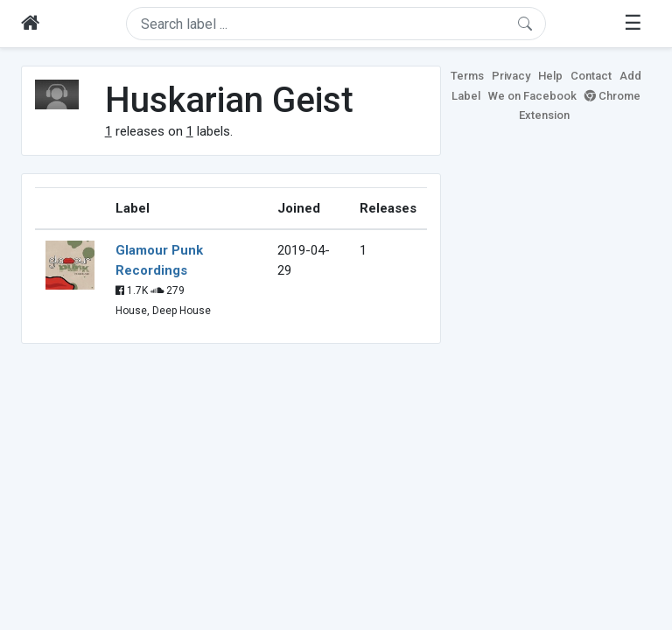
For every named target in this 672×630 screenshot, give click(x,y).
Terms (467, 76)
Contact (591, 76)
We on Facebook (532, 96)
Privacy (511, 76)
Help (550, 76)
